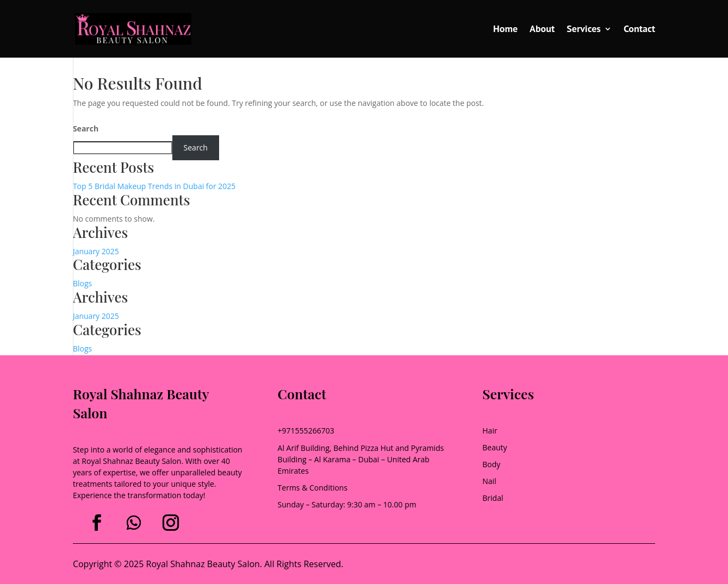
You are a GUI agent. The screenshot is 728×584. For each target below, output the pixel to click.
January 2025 (96, 251)
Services (584, 30)
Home (505, 30)
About (542, 30)
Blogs (82, 283)
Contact (639, 30)
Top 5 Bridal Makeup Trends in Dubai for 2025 (154, 186)
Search (86, 128)
